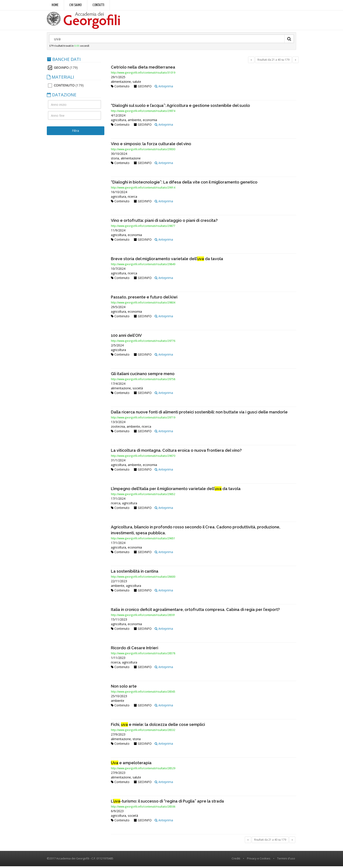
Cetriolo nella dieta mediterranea (143, 69)
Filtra (75, 132)
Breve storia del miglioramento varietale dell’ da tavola (167, 260)
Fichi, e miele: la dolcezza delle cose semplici (158, 726)
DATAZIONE (62, 97)
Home (55, 5)
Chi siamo (75, 5)
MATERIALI (60, 79)
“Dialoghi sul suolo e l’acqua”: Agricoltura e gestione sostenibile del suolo (180, 107)
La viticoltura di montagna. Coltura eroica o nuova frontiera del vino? (176, 452)
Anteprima (164, 88)
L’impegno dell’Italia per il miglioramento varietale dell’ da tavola (176, 490)
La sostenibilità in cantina (135, 573)
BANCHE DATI (64, 61)
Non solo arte (124, 688)
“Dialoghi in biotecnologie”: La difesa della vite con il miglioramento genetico (184, 184)
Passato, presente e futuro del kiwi (144, 299)
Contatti (98, 5)
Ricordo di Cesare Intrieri (135, 650)
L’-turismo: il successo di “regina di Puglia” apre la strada (167, 803)
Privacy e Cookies (259, 860)
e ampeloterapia (131, 765)
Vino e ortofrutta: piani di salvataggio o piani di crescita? (164, 222)
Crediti (236, 860)
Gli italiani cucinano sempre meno (143, 375)
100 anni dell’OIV (126, 337)
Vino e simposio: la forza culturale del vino (151, 146)
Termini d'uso (286, 860)
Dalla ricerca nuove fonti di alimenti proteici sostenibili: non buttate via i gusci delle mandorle (199, 414)
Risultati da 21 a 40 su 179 (273, 61)
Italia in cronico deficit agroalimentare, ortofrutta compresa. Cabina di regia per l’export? (195, 611)
